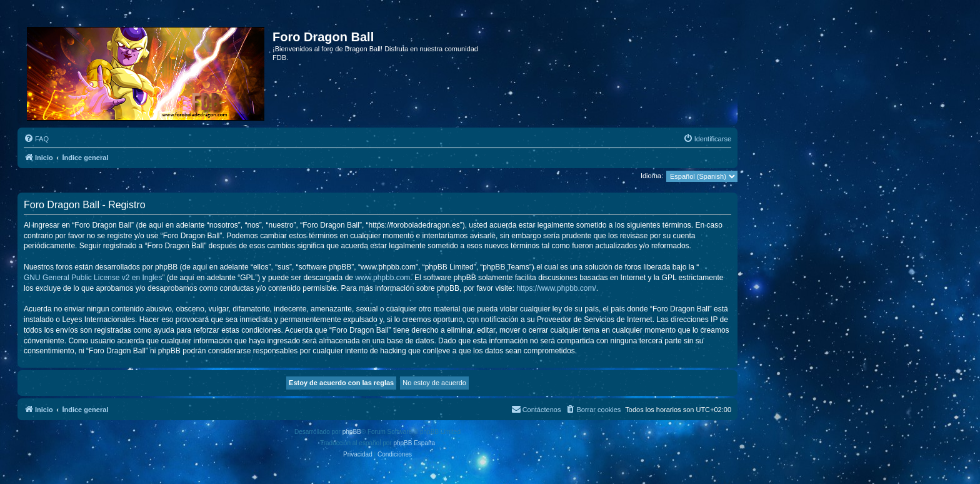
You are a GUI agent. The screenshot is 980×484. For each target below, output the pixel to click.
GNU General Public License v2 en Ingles (93, 278)
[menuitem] (36, 139)
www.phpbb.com (382, 278)
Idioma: (652, 176)
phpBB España (414, 443)
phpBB (352, 432)
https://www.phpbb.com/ (556, 288)
